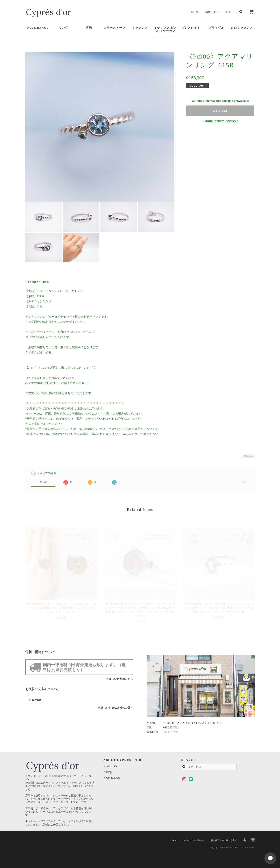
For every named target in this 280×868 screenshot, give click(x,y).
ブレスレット (191, 28)
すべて (43, 482)
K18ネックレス (242, 28)
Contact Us (113, 778)
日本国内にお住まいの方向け (220, 121)
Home (196, 12)
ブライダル (216, 28)
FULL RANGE (38, 28)
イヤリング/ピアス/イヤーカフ (165, 29)
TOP (174, 840)
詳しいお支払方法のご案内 (117, 708)
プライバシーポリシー (194, 840)
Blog (230, 12)
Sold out (220, 111)
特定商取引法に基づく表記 (224, 840)
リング (64, 28)
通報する (248, 456)
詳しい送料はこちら (121, 679)
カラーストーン (115, 28)
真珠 (89, 28)
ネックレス (140, 28)
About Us (213, 12)
